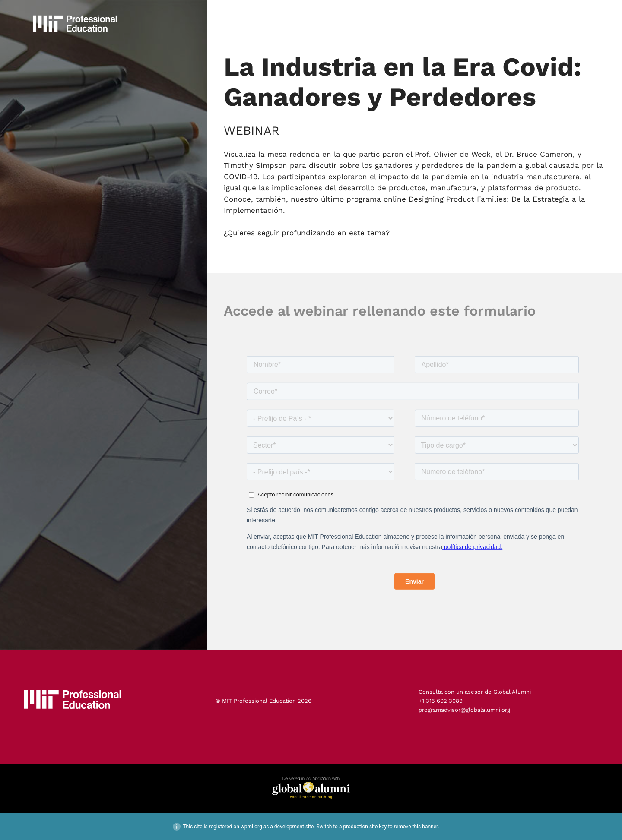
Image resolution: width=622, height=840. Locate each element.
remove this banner (416, 827)
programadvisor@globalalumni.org (464, 710)
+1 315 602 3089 (441, 701)
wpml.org (251, 827)
